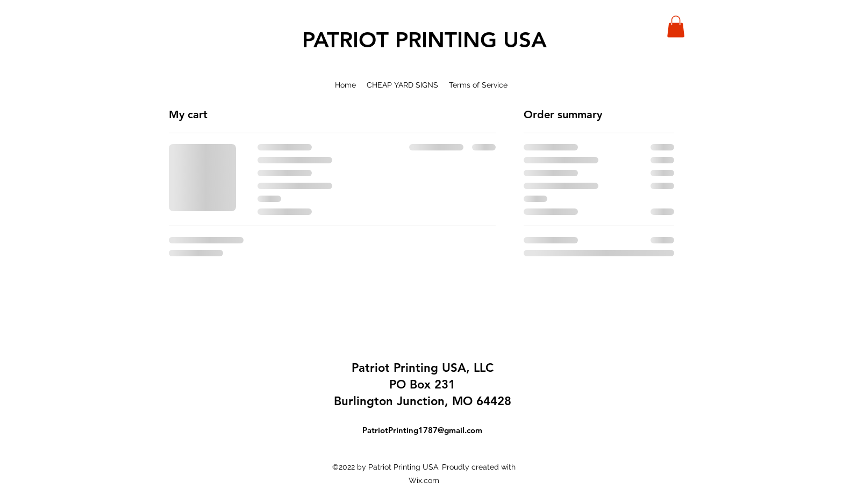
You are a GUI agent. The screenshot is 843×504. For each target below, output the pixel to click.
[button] (676, 27)
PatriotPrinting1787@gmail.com (422, 430)
